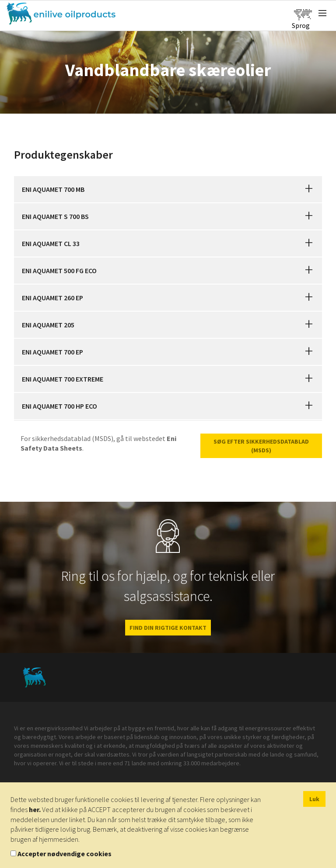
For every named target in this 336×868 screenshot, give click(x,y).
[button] (309, 189)
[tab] (168, 189)
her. (35, 809)
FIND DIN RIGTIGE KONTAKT (168, 628)
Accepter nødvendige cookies (65, 854)
